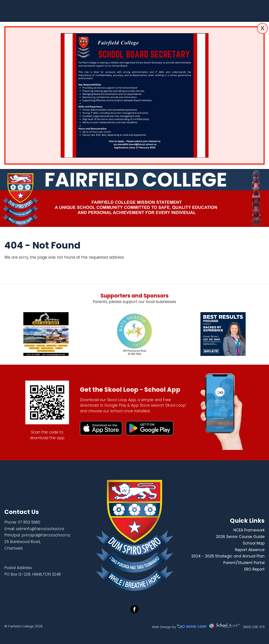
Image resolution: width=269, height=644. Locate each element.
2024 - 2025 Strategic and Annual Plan (228, 556)
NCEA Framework (249, 530)
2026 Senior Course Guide (240, 537)
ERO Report (254, 569)
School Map (254, 543)
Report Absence (250, 550)
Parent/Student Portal (244, 563)
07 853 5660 (29, 522)
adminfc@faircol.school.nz (40, 529)
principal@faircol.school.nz (46, 535)
